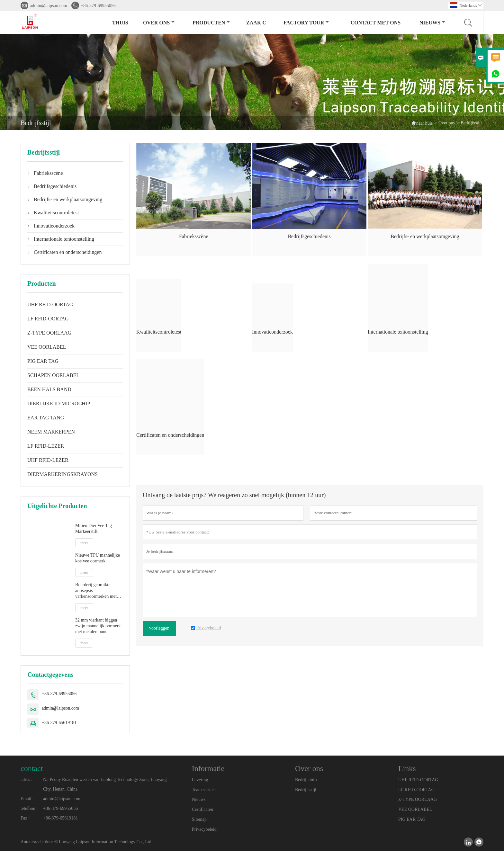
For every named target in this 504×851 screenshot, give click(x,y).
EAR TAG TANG (46, 418)
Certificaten (203, 809)
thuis (120, 23)
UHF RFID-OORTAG (50, 305)
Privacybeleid (204, 829)
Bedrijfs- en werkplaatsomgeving (68, 199)
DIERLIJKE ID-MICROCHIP (59, 403)
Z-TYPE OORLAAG (49, 333)
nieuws (432, 23)
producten (211, 23)
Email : (27, 799)
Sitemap (199, 819)
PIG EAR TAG (43, 361)
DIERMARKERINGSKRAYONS (63, 474)
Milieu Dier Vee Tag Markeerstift (94, 529)
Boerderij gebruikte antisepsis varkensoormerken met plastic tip (96, 591)
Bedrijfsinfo (306, 780)
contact (32, 768)
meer (84, 543)
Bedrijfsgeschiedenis (55, 186)
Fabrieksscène (48, 173)
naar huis (422, 123)
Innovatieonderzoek (54, 226)
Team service (204, 790)
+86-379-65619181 (59, 723)
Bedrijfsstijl (306, 790)
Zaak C (256, 23)
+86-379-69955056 (98, 6)
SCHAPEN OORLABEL (53, 375)
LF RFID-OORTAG (48, 319)
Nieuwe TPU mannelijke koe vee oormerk (98, 558)
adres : (27, 779)
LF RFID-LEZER (46, 446)
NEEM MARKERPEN (51, 432)
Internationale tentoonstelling (64, 239)
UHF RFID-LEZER (48, 460)
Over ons (159, 23)
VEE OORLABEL (47, 347)
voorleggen (159, 628)
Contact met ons (376, 23)
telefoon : (29, 808)
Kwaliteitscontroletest (56, 213)
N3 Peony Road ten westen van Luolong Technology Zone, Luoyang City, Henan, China (105, 784)
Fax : (25, 818)
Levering (200, 780)
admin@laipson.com (49, 6)
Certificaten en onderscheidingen (68, 252)
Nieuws (199, 799)
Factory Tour (306, 23)
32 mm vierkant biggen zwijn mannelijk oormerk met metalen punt (98, 626)
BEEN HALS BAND (49, 389)
